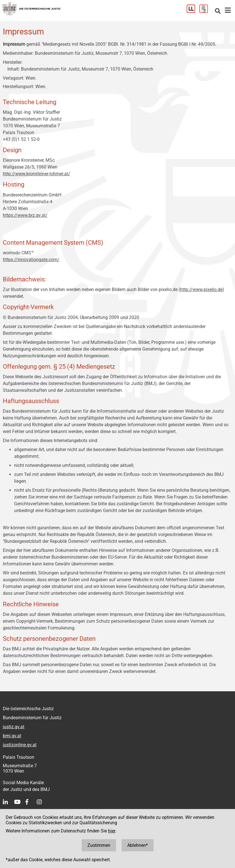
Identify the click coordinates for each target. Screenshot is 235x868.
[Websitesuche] (218, 11)
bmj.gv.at (12, 736)
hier (112, 831)
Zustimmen (99, 845)
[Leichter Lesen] (193, 11)
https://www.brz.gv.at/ (25, 215)
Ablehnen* (138, 845)
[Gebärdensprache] (206, 11)
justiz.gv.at (14, 727)
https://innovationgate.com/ (31, 260)
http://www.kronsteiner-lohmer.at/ (36, 174)
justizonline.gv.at (20, 745)
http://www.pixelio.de (201, 289)
